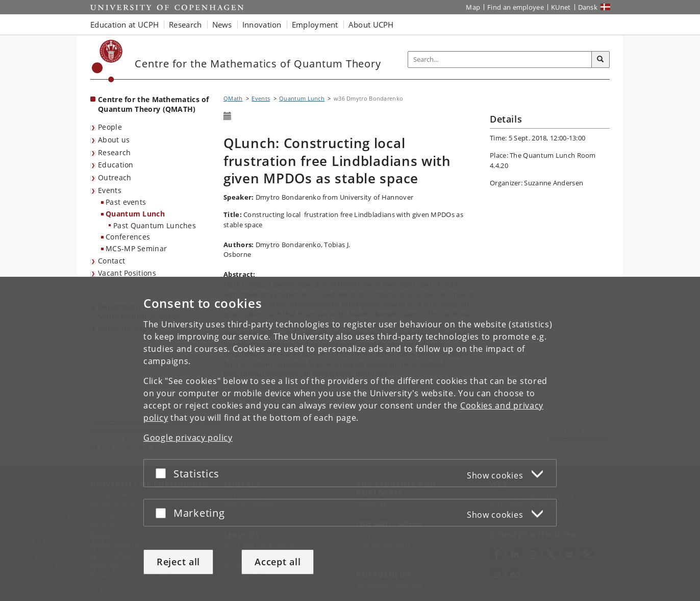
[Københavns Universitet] (107, 61)
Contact (111, 261)
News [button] (222, 25)
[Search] (601, 60)
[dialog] (350, 439)
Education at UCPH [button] (124, 25)
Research (114, 152)
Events (110, 190)
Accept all (278, 562)
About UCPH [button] (371, 25)
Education (116, 165)
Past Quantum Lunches (155, 225)
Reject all (178, 562)
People (110, 127)
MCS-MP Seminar (136, 248)
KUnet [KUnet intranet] (561, 7)
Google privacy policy (188, 438)
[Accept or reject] (163, 473)
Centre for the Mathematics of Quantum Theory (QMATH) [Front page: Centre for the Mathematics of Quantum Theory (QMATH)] (154, 104)
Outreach (115, 177)
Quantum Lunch (135, 214)
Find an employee (516, 7)
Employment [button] (315, 25)
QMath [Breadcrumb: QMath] (233, 98)
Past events (126, 202)
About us (114, 140)
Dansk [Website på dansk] (588, 7)
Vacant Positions (127, 273)
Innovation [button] (262, 25)
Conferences (128, 237)
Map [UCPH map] (473, 7)
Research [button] (185, 25)
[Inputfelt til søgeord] (500, 59)
